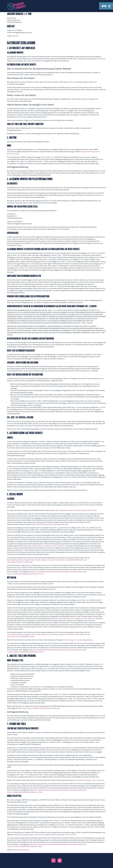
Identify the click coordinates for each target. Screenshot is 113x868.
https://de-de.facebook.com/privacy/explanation (52, 524)
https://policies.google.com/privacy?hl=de (90, 780)
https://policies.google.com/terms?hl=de (63, 835)
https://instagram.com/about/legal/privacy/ (78, 640)
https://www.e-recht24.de (20, 850)
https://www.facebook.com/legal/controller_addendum (46, 546)
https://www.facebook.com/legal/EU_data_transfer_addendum (28, 560)
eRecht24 (15, 36)
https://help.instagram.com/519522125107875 (65, 635)
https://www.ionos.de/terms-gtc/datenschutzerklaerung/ (41, 708)
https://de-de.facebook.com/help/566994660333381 (66, 560)
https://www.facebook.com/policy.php (20, 562)
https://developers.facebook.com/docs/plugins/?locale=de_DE (76, 510)
